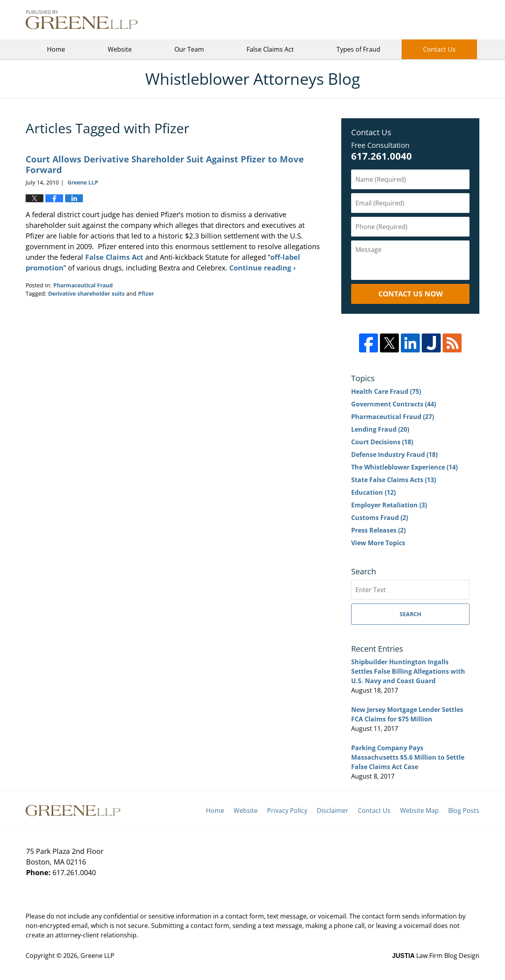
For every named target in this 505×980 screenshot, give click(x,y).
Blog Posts (464, 810)
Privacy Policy (287, 810)
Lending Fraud (380, 429)
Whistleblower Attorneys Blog (82, 20)
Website (120, 49)
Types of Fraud (358, 49)
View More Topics (378, 543)
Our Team (189, 49)
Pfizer (146, 293)
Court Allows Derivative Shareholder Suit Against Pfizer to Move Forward (165, 164)
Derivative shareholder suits (86, 293)
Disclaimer (333, 810)
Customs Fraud (380, 518)
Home (56, 49)
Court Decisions (382, 442)
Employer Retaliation (389, 505)
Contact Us (439, 49)
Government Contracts (394, 404)
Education (373, 492)
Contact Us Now (411, 294)
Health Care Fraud (386, 391)
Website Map (419, 810)
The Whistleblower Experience (404, 467)
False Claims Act (270, 49)
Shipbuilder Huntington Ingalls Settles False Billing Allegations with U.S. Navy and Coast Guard (408, 671)
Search (411, 614)
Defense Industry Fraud (394, 455)
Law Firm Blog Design (436, 956)
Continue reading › (263, 268)
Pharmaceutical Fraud (83, 285)
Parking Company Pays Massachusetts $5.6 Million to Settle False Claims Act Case (408, 757)
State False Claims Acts (394, 480)
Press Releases (378, 530)
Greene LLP (440, 20)
